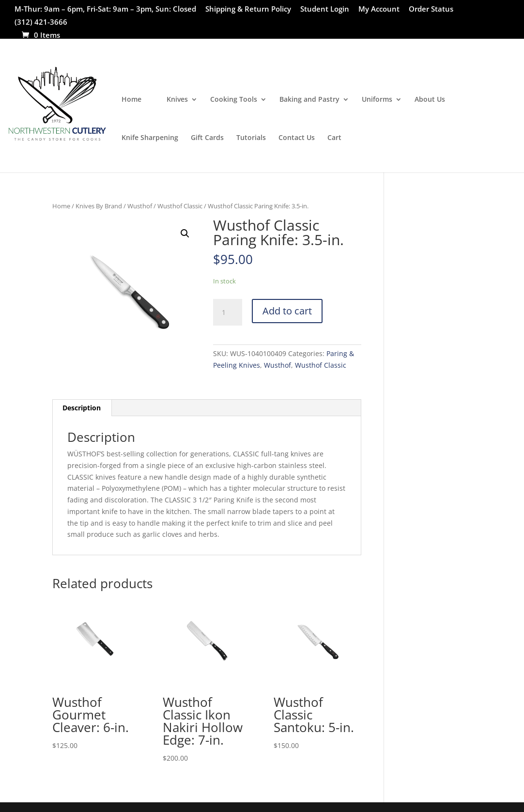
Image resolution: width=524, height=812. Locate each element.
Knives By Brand (99, 206)
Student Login (325, 9)
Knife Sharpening (150, 138)
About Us (430, 100)
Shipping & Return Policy (248, 9)
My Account (379, 9)
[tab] (82, 408)
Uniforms (377, 100)
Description (82, 408)
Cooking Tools (234, 100)
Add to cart (287, 311)
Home (131, 100)
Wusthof (140, 206)
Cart (334, 138)
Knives (177, 100)
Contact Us (297, 138)
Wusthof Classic (180, 206)
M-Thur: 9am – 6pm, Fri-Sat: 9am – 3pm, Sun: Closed (105, 9)
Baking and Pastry (309, 100)
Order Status (431, 9)
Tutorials (251, 138)
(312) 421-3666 (41, 23)
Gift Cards (207, 138)
